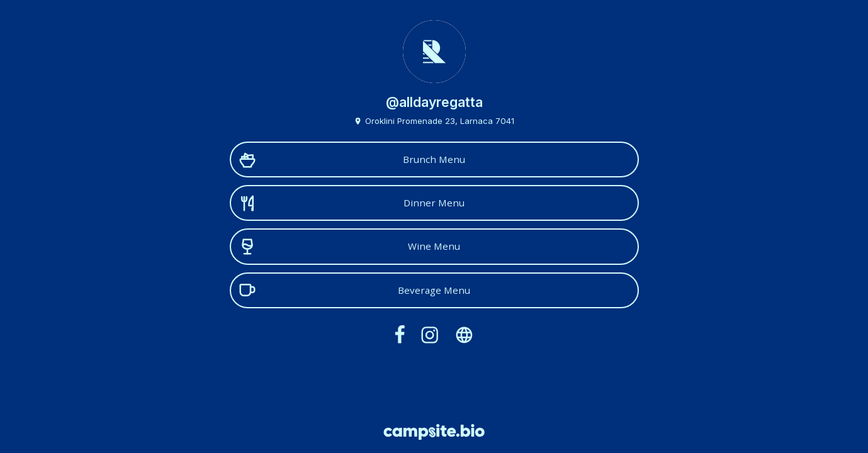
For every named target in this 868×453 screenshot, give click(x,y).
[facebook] (400, 335)
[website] (465, 335)
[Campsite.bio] (434, 432)
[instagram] (430, 335)
